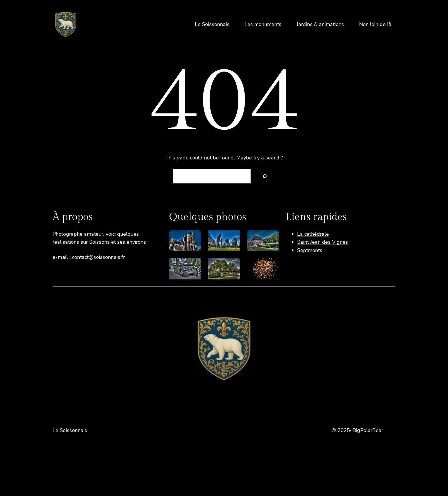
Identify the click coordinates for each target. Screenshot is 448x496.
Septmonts (310, 250)
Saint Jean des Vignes (323, 242)
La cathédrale (313, 234)
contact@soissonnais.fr (98, 257)
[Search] (265, 176)
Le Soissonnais (70, 430)
